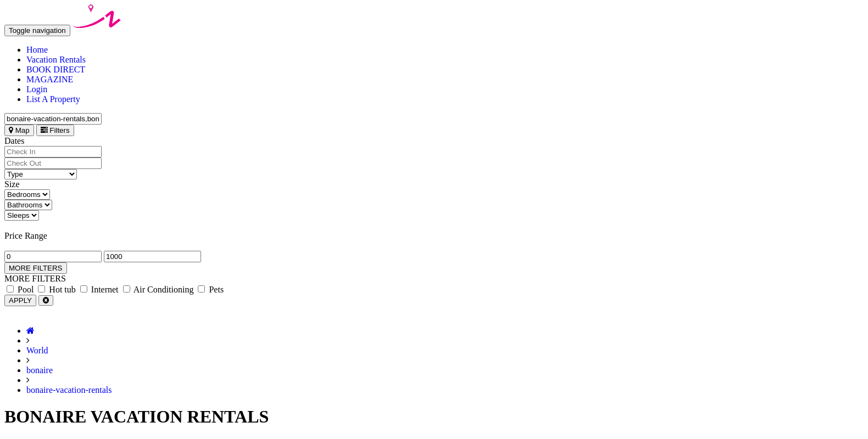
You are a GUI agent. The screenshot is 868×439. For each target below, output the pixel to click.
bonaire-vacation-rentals (69, 390)
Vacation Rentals (56, 60)
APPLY (20, 300)
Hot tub (57, 289)
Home (37, 50)
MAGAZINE (50, 79)
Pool (20, 289)
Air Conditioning (158, 289)
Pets (211, 289)
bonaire (40, 370)
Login (37, 89)
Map (19, 130)
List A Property (53, 99)
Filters (55, 130)
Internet (99, 289)
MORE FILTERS (36, 268)
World (37, 350)
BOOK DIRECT (56, 69)
